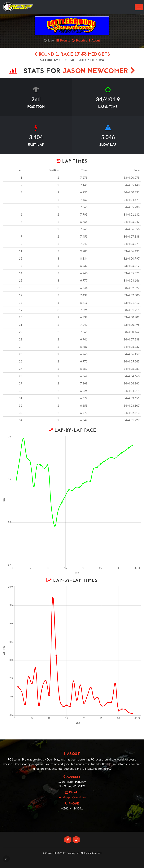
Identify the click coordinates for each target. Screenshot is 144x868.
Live (49, 40)
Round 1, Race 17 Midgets (72, 55)
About (94, 40)
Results (63, 40)
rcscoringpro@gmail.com (72, 797)
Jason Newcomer (99, 71)
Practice (80, 40)
